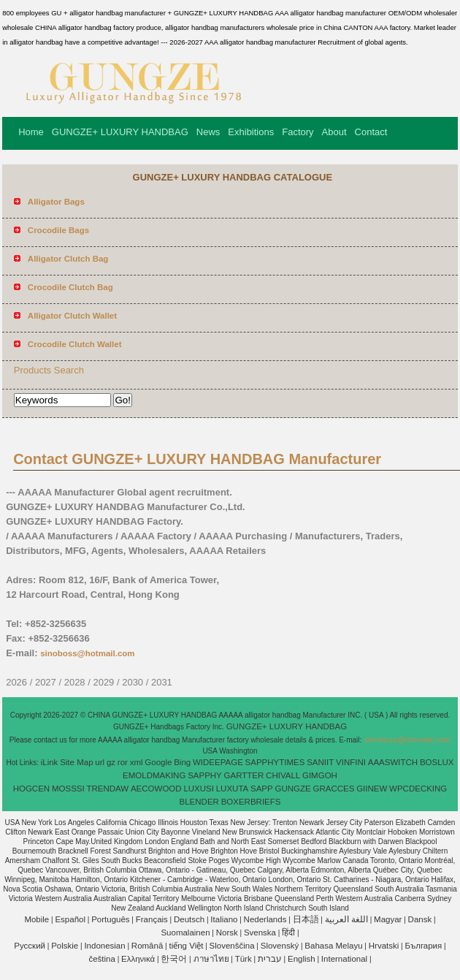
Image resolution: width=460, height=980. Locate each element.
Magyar (388, 919)
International (344, 959)
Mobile (37, 919)
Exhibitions (251, 132)
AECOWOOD (156, 789)
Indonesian (104, 946)
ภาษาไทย (211, 959)
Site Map (76, 762)
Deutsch (189, 919)
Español (70, 919)
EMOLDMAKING (154, 775)
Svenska (260, 932)
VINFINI (351, 762)
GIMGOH (320, 775)
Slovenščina (232, 946)
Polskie (65, 946)
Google (158, 762)
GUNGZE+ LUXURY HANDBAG (120, 132)
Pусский (30, 946)
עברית (270, 959)
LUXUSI (199, 789)
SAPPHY (205, 775)
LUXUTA (233, 789)
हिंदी (288, 932)
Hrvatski (384, 946)
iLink (50, 762)
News (208, 132)
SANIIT (320, 762)
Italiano (224, 919)
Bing (182, 762)
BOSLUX (437, 762)
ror (123, 762)
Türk (244, 959)
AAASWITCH (393, 762)
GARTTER (244, 775)
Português (110, 919)
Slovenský (280, 946)
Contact (371, 132)
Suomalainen (185, 932)
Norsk (227, 932)
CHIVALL (283, 775)
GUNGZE (292, 789)
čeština (101, 959)
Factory (298, 132)
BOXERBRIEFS (251, 802)
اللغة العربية (346, 919)
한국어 (174, 959)
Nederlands (265, 919)
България (423, 946)
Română (147, 946)
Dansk (420, 919)
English (302, 959)
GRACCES (333, 789)
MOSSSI (68, 789)
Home (31, 132)
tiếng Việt (186, 946)
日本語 (306, 919)
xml (137, 762)
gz (111, 762)
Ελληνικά (138, 959)
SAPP (262, 789)
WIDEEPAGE (218, 762)
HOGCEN (31, 789)
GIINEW (372, 789)
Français (152, 919)
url (100, 762)
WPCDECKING (418, 789)
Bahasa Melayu (333, 946)
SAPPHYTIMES (275, 762)
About (334, 132)
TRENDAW (107, 789)
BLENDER (199, 802)
